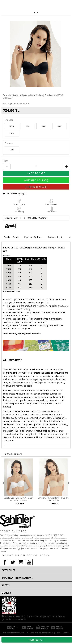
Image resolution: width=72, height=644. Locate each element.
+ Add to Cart (36, 173)
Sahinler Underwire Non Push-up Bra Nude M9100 (53, 499)
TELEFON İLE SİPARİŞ (36, 187)
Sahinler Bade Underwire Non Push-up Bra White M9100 (19, 499)
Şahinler (8, 98)
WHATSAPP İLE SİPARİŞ (36, 180)
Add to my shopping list (16, 193)
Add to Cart (37, 640)
